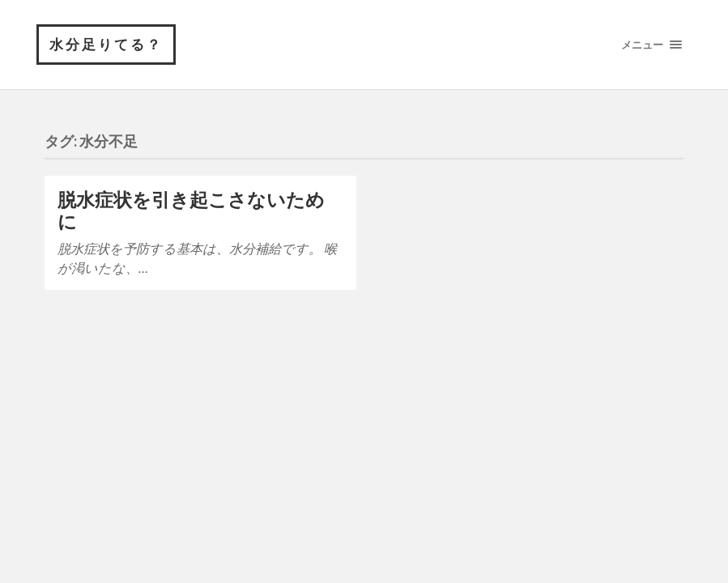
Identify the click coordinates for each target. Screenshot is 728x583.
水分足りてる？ (106, 44)
